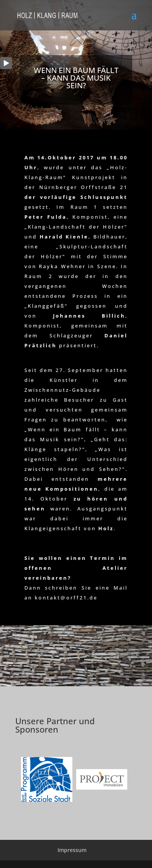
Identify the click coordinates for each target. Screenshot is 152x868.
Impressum (72, 850)
